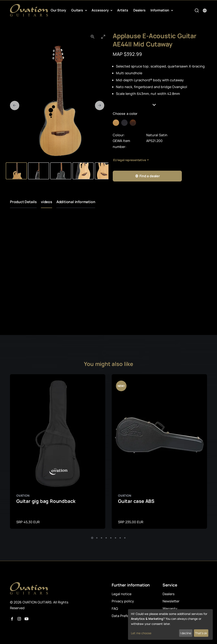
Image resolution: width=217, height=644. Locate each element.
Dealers (139, 10)
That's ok (201, 633)
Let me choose (141, 633)
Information (160, 10)
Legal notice (122, 594)
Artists (123, 10)
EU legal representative (129, 160)
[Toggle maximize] (103, 37)
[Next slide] (100, 105)
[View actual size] (93, 37)
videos (47, 202)
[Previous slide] (15, 105)
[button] (160, 105)
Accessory (100, 10)
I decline (186, 633)
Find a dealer (147, 176)
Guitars (77, 10)
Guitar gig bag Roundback (46, 501)
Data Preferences (126, 616)
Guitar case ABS (136, 501)
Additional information (76, 202)
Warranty (170, 609)
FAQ (115, 609)
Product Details (23, 202)
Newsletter (171, 601)
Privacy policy (123, 601)
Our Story (58, 10)
